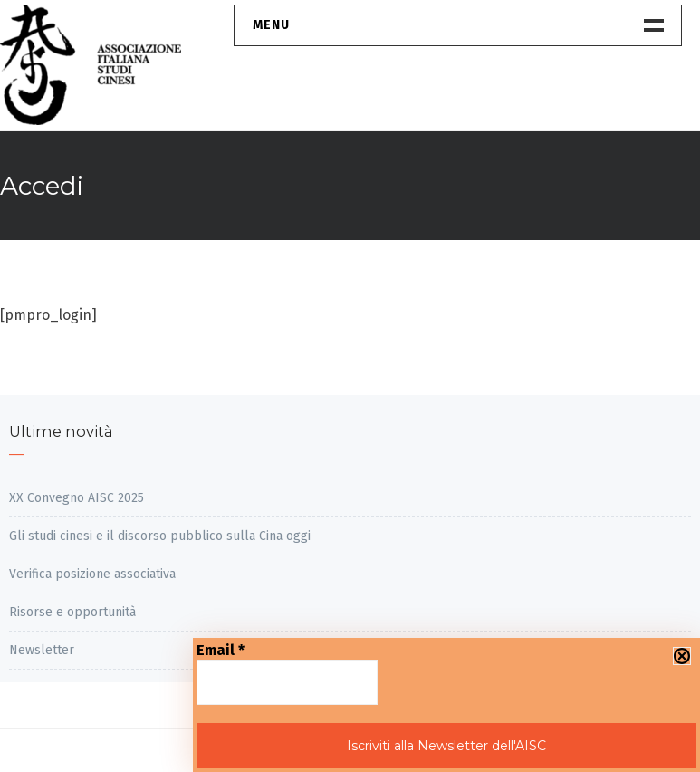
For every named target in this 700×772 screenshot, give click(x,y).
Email (221, 650)
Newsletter (42, 650)
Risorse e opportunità (72, 612)
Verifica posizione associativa (92, 574)
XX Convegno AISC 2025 (77, 498)
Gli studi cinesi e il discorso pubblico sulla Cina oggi (160, 536)
